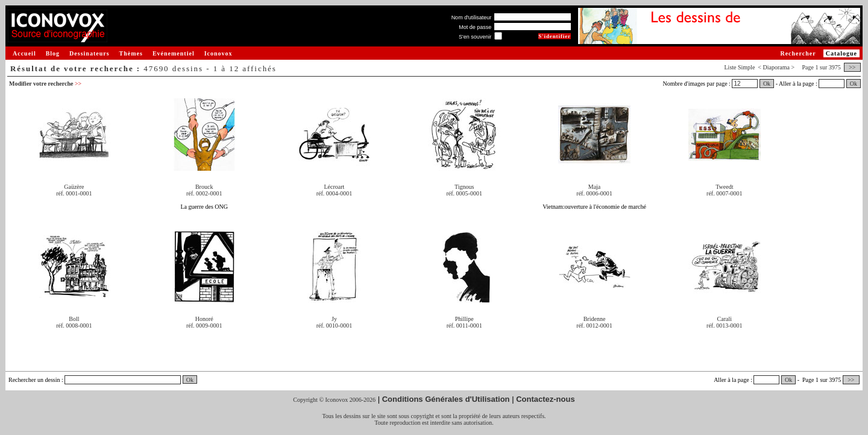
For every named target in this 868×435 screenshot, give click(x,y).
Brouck (204, 187)
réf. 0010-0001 (334, 325)
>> (852, 67)
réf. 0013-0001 (724, 325)
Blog (53, 53)
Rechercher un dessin (34, 380)
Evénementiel (174, 53)
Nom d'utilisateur (472, 17)
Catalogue (841, 53)
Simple (746, 67)
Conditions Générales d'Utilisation (446, 399)
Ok (767, 84)
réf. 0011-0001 (464, 325)
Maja (595, 187)
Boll (74, 319)
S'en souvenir (475, 37)
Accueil (24, 53)
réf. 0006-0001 (594, 193)
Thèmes (131, 53)
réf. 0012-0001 (594, 325)
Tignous (464, 187)
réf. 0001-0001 (74, 193)
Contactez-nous (546, 399)
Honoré (204, 319)
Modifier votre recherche (45, 84)
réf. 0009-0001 (204, 325)
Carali (725, 319)
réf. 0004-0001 (334, 193)
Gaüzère (74, 187)
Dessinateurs (89, 53)
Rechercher (798, 53)
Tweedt (724, 187)
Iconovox (219, 53)
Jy (334, 319)
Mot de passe (475, 27)
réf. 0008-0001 (74, 325)
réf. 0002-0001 (204, 193)
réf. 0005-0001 (464, 193)
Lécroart (335, 187)
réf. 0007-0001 (724, 193)
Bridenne (595, 319)
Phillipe (464, 319)
